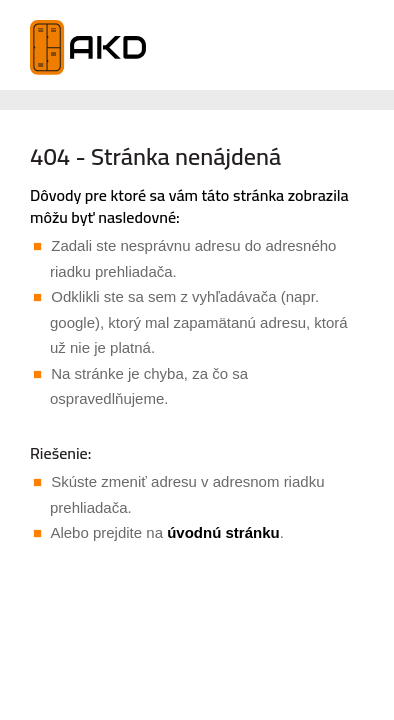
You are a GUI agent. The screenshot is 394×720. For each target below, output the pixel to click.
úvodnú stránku (223, 532)
